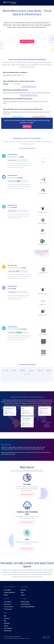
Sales (22, 592)
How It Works (7, 590)
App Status (7, 623)
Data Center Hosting (15, 329)
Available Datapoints (9, 592)
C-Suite (23, 595)
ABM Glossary (8, 631)
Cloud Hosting (13, 178)
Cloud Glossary (8, 628)
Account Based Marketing (28, 607)
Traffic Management (14, 268)
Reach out (27, 126)
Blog (5, 616)
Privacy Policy (17, 637)
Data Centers (7, 604)
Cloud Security (8, 609)
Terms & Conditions (9, 637)
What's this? (17, 84)
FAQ (5, 621)
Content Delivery (13, 157)
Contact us (7, 618)
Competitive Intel (25, 604)
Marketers (23, 590)
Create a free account (27, 494)
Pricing (6, 595)
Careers (6, 626)
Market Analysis (25, 602)
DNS (9, 289)
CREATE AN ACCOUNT (27, 41)
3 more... (23, 75)
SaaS (9, 207)
